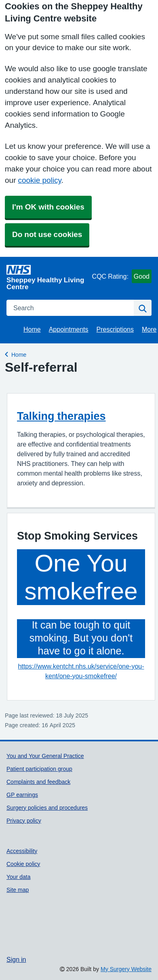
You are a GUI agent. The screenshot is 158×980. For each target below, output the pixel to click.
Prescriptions (115, 329)
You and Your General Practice (45, 756)
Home (32, 329)
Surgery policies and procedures (47, 808)
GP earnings (22, 795)
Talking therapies (61, 416)
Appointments (69, 329)
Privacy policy (24, 821)
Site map (18, 890)
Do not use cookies (47, 234)
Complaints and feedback (38, 782)
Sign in (16, 959)
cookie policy (39, 180)
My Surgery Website (126, 969)
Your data (19, 877)
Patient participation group (39, 769)
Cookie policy (23, 864)
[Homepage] (48, 277)
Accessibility (22, 851)
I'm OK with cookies (48, 207)
